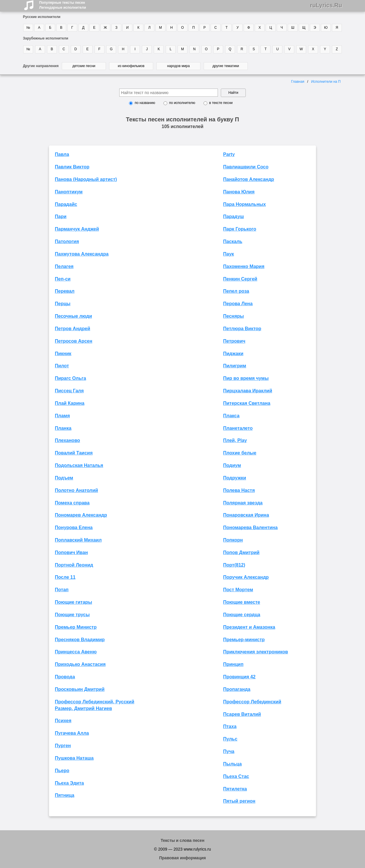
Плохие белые (240, 453)
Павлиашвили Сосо (246, 167)
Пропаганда (237, 689)
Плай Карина (70, 403)
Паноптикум (69, 192)
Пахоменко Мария (244, 266)
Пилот (62, 366)
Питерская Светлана (247, 403)
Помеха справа (72, 503)
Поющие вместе (242, 602)
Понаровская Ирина (246, 515)
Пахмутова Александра (82, 254)
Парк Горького (240, 229)
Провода (65, 677)
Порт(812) (234, 565)
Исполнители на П (326, 82)
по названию (145, 103)
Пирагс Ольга (71, 378)
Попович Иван (71, 552)
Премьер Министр (76, 627)
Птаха (230, 726)
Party (229, 154)
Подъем (64, 478)
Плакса (231, 416)
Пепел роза (236, 291)
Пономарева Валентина (250, 528)
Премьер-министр (244, 640)
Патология (67, 241)
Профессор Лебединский (252, 702)
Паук (228, 254)
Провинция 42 (239, 677)
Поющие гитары (73, 602)
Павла (62, 154)
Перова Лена (238, 304)
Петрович (234, 341)
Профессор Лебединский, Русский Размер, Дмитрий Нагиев (95, 705)
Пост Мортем (238, 590)
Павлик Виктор (72, 167)
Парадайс (66, 204)
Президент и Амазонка (249, 627)
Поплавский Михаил (78, 540)
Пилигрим (235, 366)
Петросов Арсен (74, 341)
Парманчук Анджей (77, 229)
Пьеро (62, 771)
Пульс (230, 739)
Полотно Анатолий (76, 490)
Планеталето (238, 428)
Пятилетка (235, 789)
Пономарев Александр (81, 515)
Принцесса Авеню (76, 652)
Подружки (235, 478)
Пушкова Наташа (74, 758)
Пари (61, 216)
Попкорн (233, 540)
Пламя (62, 416)
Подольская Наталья (79, 465)
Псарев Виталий (242, 714)
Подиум (232, 465)
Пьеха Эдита (69, 783)
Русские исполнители (42, 17)
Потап (62, 590)
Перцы (63, 304)
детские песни (84, 66)
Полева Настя (239, 490)
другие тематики (226, 66)
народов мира (178, 66)
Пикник (63, 354)
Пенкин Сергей (240, 279)
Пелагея (64, 266)
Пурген (63, 746)
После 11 (65, 577)
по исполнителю (182, 103)
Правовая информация (182, 858)
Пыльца (232, 764)
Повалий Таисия (74, 453)
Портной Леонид (74, 565)
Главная (298, 82)
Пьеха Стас (236, 776)
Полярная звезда (243, 503)
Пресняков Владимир (80, 640)
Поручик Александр (246, 577)
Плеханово (67, 440)
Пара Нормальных (244, 204)
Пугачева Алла (72, 733)
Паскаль (233, 241)
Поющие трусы (72, 615)
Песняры (234, 316)
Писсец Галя (69, 391)
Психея (63, 721)
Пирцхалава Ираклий (248, 391)
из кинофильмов (131, 66)
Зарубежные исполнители (46, 38)
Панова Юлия (239, 192)
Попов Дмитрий (241, 552)
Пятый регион (239, 801)
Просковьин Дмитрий (80, 689)
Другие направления (41, 66)
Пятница (65, 795)
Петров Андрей (73, 329)
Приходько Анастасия (80, 664)
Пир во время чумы (246, 378)
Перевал (65, 291)
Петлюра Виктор (242, 329)
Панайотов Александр (249, 179)
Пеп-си (63, 279)
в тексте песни (221, 103)
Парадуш (234, 216)
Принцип (233, 664)
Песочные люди (73, 316)
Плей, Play (235, 440)
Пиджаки (233, 354)
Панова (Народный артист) (86, 179)
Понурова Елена (74, 528)
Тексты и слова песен (183, 840)
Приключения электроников (256, 652)
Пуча (229, 751)
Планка (63, 428)
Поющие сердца (242, 615)
